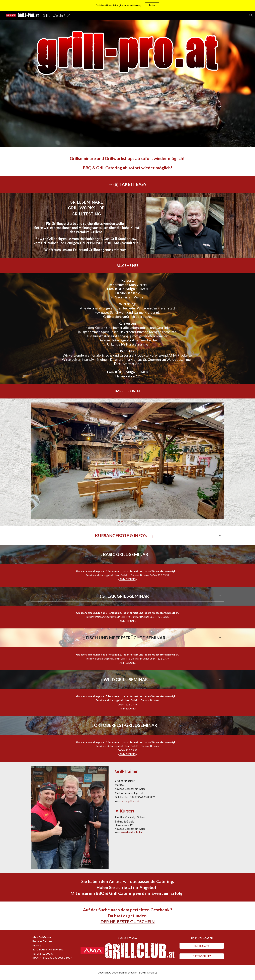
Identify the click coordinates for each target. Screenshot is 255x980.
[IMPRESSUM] (202, 946)
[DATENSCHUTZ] (202, 956)
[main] (127, 163)
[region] (127, 5)
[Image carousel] (127, 462)
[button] (251, 15)
